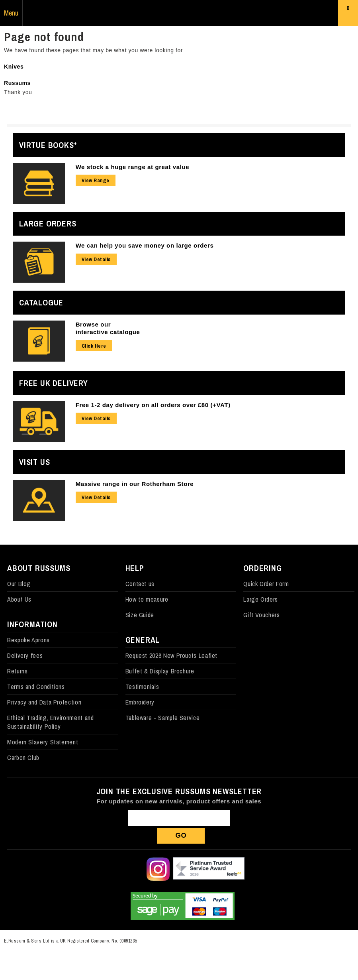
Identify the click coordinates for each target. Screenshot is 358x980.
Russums (179, 13)
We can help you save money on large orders (145, 245)
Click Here (94, 346)
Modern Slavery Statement (43, 742)
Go (181, 835)
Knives (14, 67)
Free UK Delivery (54, 383)
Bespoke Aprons (28, 640)
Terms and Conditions (36, 687)
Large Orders (48, 223)
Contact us (140, 584)
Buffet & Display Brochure (160, 671)
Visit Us (34, 462)
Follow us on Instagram (158, 869)
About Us (19, 599)
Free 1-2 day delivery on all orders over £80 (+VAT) (153, 405)
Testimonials (142, 687)
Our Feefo (209, 869)
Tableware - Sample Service (163, 718)
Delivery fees (25, 655)
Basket (348, 15)
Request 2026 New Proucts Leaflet (171, 655)
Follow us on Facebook (105, 869)
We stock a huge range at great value (133, 167)
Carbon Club (23, 758)
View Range (96, 180)
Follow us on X (131, 869)
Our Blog (19, 584)
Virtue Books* (48, 145)
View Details (96, 259)
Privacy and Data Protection (44, 702)
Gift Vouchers (261, 615)
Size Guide (140, 615)
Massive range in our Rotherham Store (135, 484)
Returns (17, 671)
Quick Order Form (266, 584)
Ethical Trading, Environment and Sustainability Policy (50, 722)
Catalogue (41, 302)
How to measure (147, 599)
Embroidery (140, 702)
